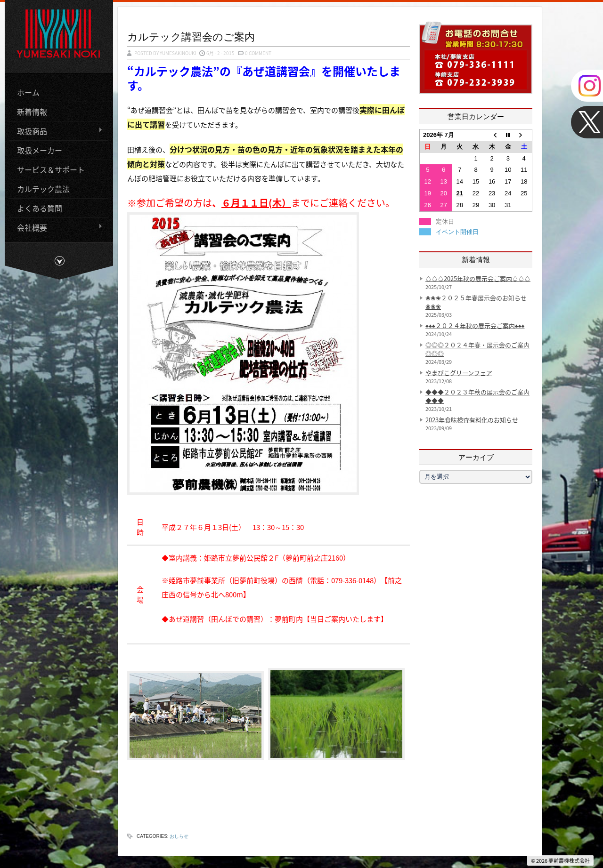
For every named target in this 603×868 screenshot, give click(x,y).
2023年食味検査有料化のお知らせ (472, 420)
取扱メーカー (40, 149)
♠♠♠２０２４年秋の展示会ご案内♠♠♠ (475, 325)
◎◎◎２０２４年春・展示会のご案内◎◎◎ (477, 349)
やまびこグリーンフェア (459, 373)
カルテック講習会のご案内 (191, 36)
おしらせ (179, 836)
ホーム (28, 91)
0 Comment (258, 53)
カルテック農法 (43, 188)
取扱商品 (56, 130)
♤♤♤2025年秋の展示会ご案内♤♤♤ (478, 278)
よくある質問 (40, 207)
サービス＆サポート (51, 169)
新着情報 (32, 111)
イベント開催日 (457, 232)
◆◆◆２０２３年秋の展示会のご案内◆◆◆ (477, 396)
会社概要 (56, 227)
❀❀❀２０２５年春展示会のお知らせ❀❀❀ (476, 302)
